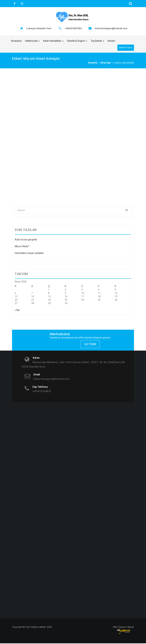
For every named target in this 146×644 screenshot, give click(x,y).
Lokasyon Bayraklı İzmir (39, 30)
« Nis (17, 311)
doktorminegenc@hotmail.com (111, 30)
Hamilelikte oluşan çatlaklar (29, 254)
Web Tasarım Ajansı (123, 628)
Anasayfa (16, 42)
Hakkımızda (32, 42)
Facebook (14, 4)
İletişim (111, 42)
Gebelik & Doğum (77, 42)
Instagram (22, 4)
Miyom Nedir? (22, 247)
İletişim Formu (126, 48)
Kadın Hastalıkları (53, 42)
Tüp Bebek (97, 42)
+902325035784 (73, 30)
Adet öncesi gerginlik (26, 240)
